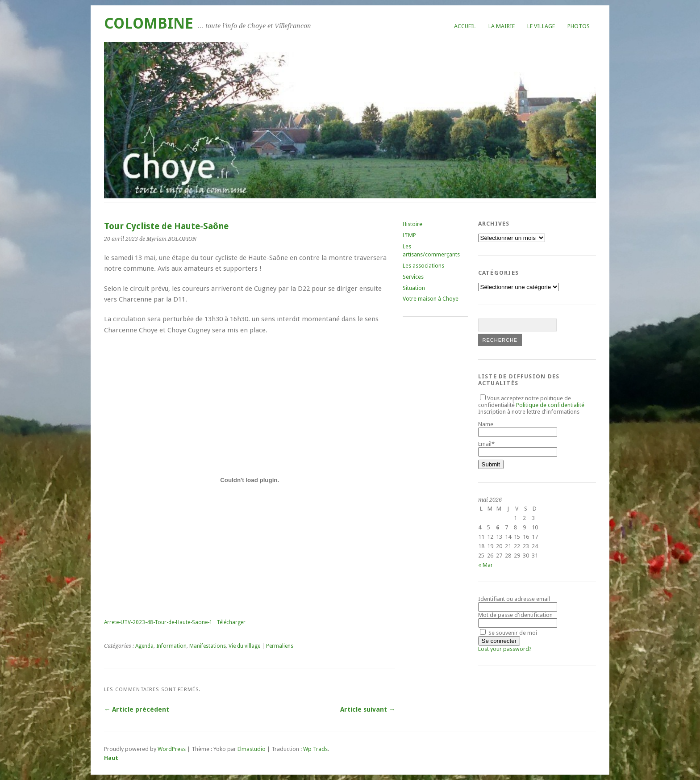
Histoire (412, 224)
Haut (111, 758)
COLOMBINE (149, 23)
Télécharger (231, 622)
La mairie (502, 26)
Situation (414, 288)
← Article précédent (137, 709)
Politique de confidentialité (550, 405)
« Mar (485, 565)
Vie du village (244, 646)
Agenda (144, 646)
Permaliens (280, 646)
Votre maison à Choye (431, 299)
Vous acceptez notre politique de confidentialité (531, 402)
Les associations (423, 266)
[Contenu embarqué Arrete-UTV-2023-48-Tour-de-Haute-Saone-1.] (250, 480)
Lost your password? (505, 649)
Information (171, 646)
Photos (579, 26)
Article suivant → (368, 709)
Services (413, 277)
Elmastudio (252, 749)
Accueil (465, 26)
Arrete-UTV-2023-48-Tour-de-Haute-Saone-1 (158, 622)
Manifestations (208, 646)
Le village (541, 26)
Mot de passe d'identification (515, 615)
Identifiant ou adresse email (514, 599)
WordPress (172, 749)
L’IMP (409, 235)
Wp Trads (315, 749)
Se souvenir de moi (508, 633)
